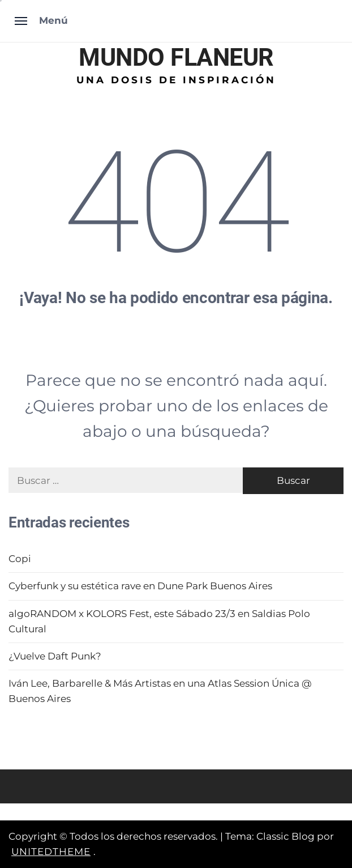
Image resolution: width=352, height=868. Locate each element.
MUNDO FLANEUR (176, 58)
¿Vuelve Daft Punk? (55, 656)
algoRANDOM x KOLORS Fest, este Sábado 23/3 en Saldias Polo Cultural (159, 621)
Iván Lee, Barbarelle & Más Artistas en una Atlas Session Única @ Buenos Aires (160, 691)
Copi (20, 559)
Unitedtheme (51, 852)
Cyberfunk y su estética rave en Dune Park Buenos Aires (140, 586)
